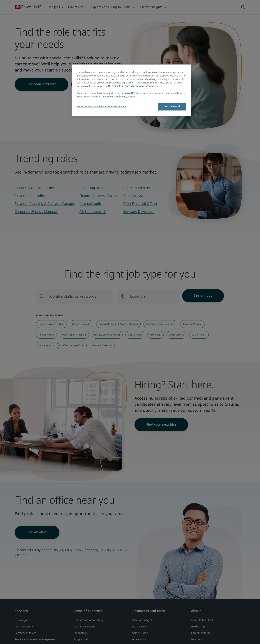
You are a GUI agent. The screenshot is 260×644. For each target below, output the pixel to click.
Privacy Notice (127, 97)
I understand (172, 107)
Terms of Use (128, 93)
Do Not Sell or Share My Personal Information (133, 86)
